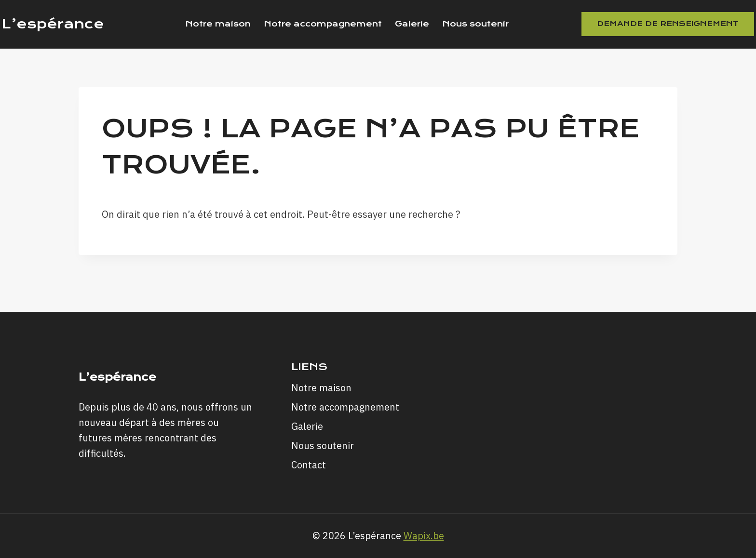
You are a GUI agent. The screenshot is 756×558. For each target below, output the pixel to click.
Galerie (412, 24)
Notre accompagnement (323, 24)
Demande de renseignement (668, 24)
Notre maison (218, 24)
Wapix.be (424, 536)
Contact (309, 465)
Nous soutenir (475, 24)
